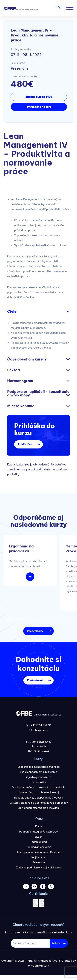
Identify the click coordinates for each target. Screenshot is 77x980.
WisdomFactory (38, 966)
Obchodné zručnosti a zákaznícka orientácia (39, 787)
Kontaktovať (35, 680)
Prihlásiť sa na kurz (39, 107)
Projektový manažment (38, 777)
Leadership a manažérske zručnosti (39, 767)
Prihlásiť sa (25, 444)
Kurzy (38, 826)
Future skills (39, 782)
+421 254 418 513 (41, 725)
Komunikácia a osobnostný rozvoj (39, 792)
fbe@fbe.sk (41, 730)
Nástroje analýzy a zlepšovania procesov (39, 798)
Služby (38, 837)
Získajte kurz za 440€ (39, 97)
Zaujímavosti (39, 857)
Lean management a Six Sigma (39, 772)
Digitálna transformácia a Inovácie (38, 808)
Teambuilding (38, 842)
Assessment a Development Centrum (38, 852)
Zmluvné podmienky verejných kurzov (39, 868)
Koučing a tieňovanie (38, 847)
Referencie (39, 862)
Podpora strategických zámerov (38, 832)
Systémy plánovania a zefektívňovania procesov (39, 803)
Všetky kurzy (35, 631)
